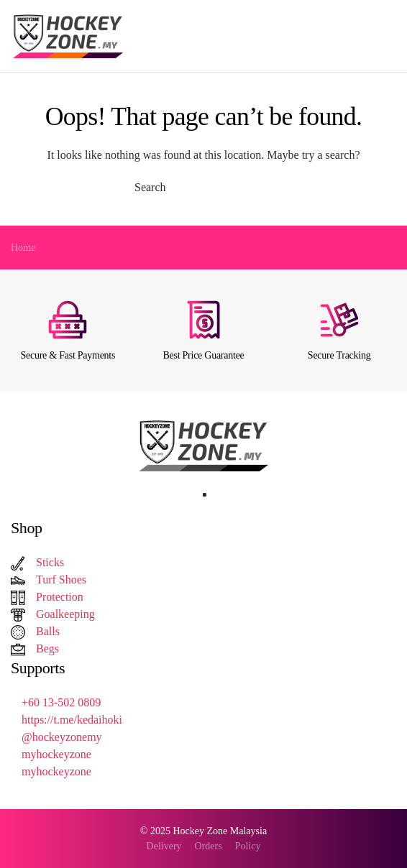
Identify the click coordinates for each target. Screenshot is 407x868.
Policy (248, 846)
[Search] (203, 188)
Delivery (164, 846)
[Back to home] (70, 36)
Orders (209, 846)
